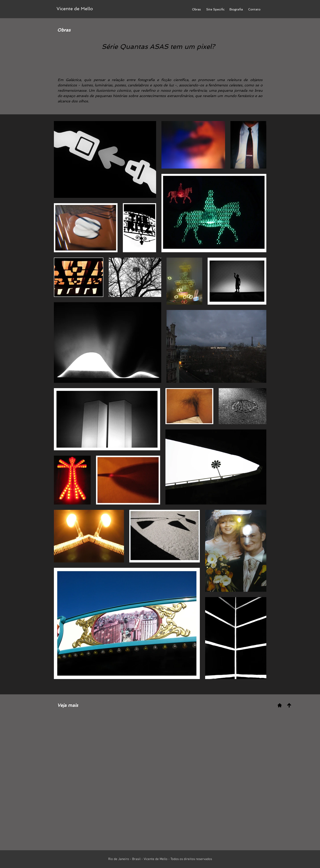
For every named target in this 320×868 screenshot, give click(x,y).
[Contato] (254, 10)
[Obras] (196, 10)
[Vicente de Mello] (75, 9)
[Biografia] (236, 10)
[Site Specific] (215, 10)
